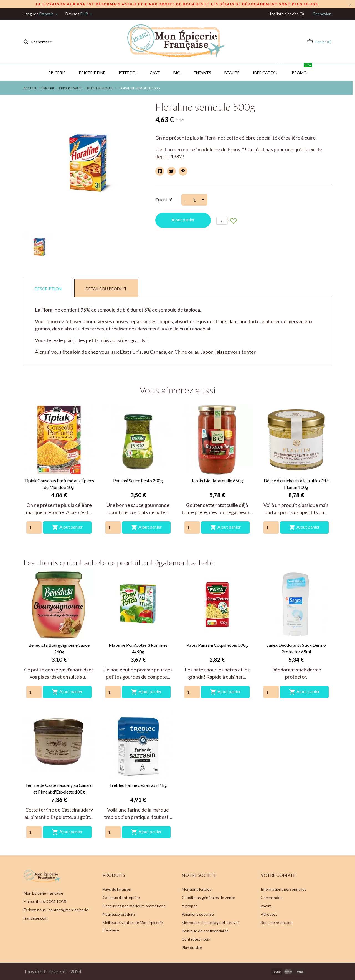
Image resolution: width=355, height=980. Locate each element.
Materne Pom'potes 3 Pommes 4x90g (138, 648)
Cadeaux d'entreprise (121, 897)
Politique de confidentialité (205, 931)
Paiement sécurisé (198, 914)
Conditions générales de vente (208, 897)
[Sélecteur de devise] (87, 14)
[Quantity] (34, 527)
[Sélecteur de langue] (49, 14)
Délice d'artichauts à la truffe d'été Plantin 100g (296, 484)
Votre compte (278, 875)
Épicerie (57, 73)
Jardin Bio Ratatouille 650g (217, 480)
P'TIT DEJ (128, 73)
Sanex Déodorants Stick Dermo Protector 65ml (296, 648)
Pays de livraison (117, 889)
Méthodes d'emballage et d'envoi (210, 922)
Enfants (202, 73)
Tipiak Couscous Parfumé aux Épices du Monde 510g (59, 484)
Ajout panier (183, 220)
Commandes (272, 897)
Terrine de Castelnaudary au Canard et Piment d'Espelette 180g (59, 788)
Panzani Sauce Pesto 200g (138, 480)
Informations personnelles (284, 889)
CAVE (155, 73)
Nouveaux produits (119, 914)
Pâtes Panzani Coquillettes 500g (217, 645)
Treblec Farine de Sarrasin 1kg (138, 785)
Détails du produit (106, 289)
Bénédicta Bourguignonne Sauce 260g (59, 648)
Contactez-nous (196, 939)
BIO (177, 73)
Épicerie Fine (92, 73)
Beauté (232, 73)
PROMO (302, 70)
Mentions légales (196, 889)
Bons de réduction (277, 922)
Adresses (269, 914)
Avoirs (266, 906)
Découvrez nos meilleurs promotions (134, 906)
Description (48, 289)
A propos (190, 906)
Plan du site (192, 947)
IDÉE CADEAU (268, 70)
